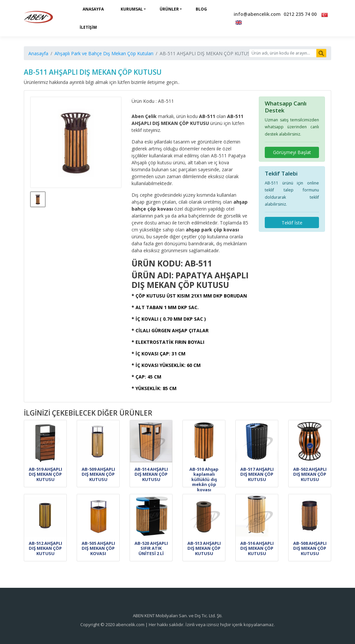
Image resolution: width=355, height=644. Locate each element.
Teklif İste (292, 223)
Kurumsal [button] (132, 9)
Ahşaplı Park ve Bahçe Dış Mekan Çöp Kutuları (104, 53)
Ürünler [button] (169, 9)
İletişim (88, 27)
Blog (201, 9)
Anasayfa (93, 9)
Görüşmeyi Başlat (292, 152)
